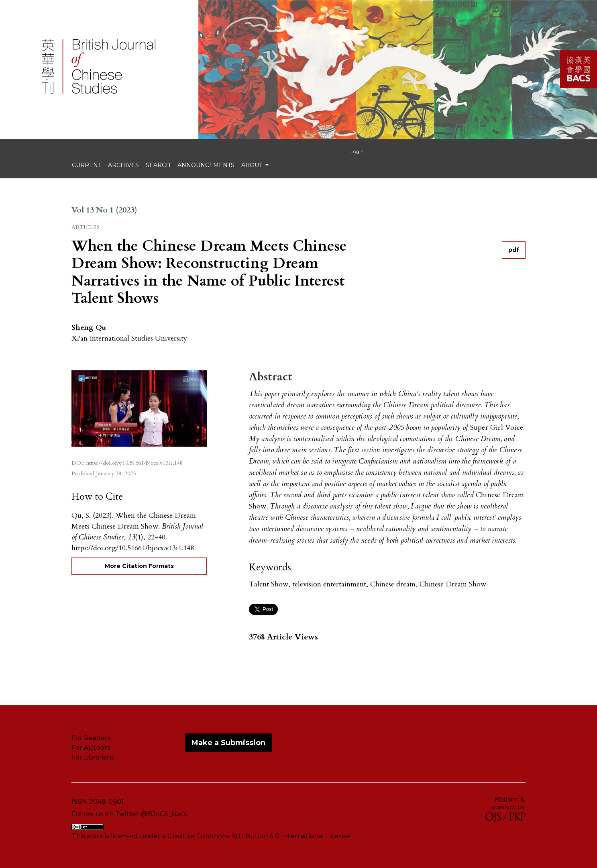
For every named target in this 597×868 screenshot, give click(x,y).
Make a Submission (228, 743)
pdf (514, 250)
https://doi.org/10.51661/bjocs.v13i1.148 (134, 463)
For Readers (91, 738)
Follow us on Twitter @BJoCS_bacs (129, 814)
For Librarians (93, 757)
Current (87, 165)
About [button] (253, 165)
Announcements (206, 165)
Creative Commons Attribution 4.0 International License (259, 836)
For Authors (91, 748)
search (158, 165)
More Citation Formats (139, 566)
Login (357, 151)
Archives (123, 165)
